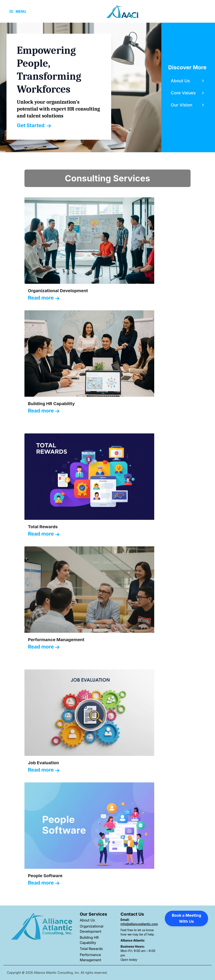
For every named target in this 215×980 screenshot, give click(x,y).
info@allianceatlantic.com (139, 924)
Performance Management (91, 957)
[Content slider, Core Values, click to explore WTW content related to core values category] (188, 93)
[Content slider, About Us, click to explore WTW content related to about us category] (188, 81)
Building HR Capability (89, 940)
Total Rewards (91, 949)
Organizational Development (92, 929)
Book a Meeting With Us (186, 918)
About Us (87, 920)
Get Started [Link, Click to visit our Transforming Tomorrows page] (34, 125)
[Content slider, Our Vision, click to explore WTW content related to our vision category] (188, 105)
